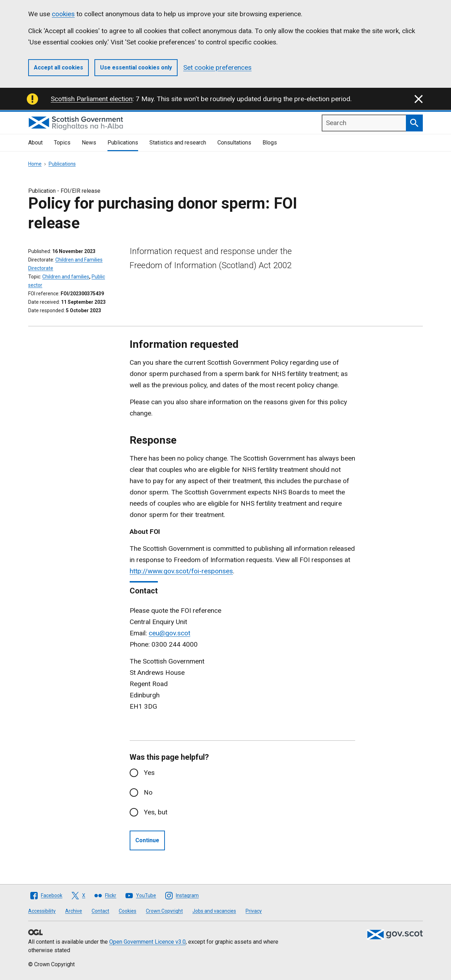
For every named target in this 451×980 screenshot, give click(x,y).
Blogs (270, 143)
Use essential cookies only (136, 67)
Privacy (254, 911)
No (148, 792)
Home (35, 164)
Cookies (128, 911)
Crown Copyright (164, 911)
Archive (74, 911)
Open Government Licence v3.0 (147, 942)
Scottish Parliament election (92, 99)
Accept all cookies (58, 67)
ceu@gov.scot (169, 633)
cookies (63, 14)
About (35, 143)
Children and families (66, 277)
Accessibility (42, 911)
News (89, 143)
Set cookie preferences (217, 67)
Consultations (234, 143)
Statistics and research (178, 143)
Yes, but (156, 812)
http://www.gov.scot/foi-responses (181, 571)
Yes (149, 773)
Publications (123, 143)
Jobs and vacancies (214, 911)
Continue (147, 840)
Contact (100, 911)
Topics (62, 143)
